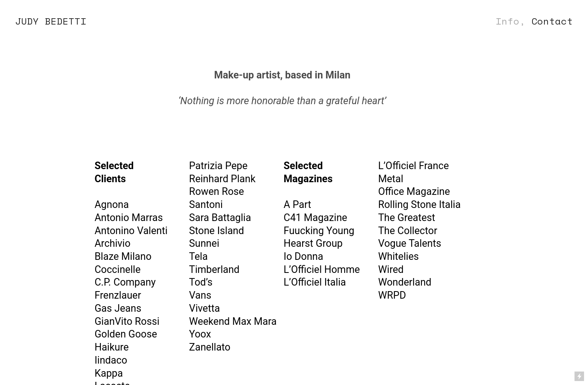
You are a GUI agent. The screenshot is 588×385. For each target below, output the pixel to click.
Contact (552, 21)
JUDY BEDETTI (51, 21)
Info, (510, 21)
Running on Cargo (579, 342)
